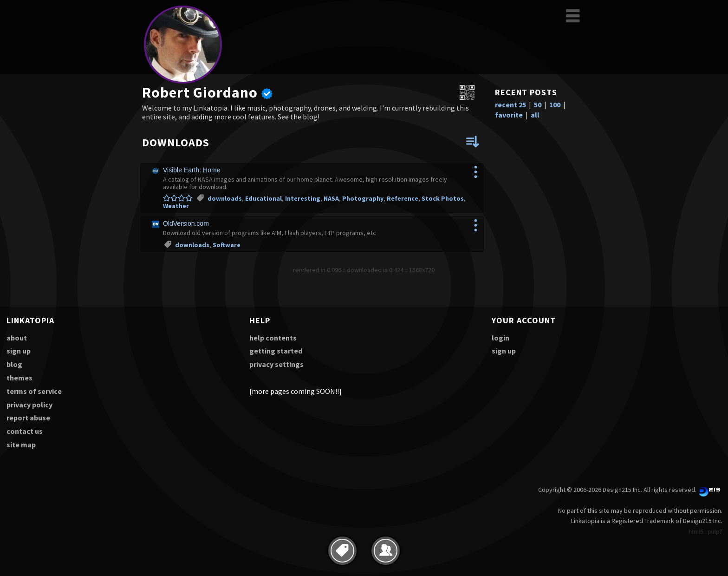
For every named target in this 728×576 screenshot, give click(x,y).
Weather (176, 206)
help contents (273, 338)
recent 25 (510, 105)
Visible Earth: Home (192, 170)
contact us (25, 431)
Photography (363, 198)
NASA (331, 198)
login (500, 338)
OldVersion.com (186, 223)
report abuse (28, 418)
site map (21, 445)
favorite (509, 115)
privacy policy (29, 405)
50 (538, 105)
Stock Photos (443, 198)
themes (19, 378)
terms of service (34, 391)
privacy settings (276, 364)
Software (227, 245)
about (17, 338)
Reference (403, 198)
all (535, 115)
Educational (263, 198)
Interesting (303, 198)
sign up (19, 351)
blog (14, 364)
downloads (225, 198)
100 (555, 105)
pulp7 (715, 532)
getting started (276, 351)
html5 (696, 532)
